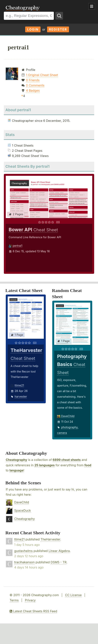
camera (62, 433)
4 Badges (33, 90)
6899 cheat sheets (67, 460)
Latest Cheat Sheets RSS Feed (33, 611)
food (88, 465)
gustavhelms (23, 551)
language (16, 470)
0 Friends (33, 80)
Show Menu (92, 6)
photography (69, 427)
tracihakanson (24, 562)
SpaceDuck (23, 510)
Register (58, 29)
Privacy (30, 600)
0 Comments (35, 85)
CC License (73, 595)
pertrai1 (17, 246)
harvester (21, 396)
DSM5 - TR (59, 562)
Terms (14, 600)
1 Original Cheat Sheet (42, 75)
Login (33, 29)
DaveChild (68, 416)
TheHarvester (50, 539)
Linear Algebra (59, 551)
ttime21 (19, 385)
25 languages (44, 465)
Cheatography (16, 460)
